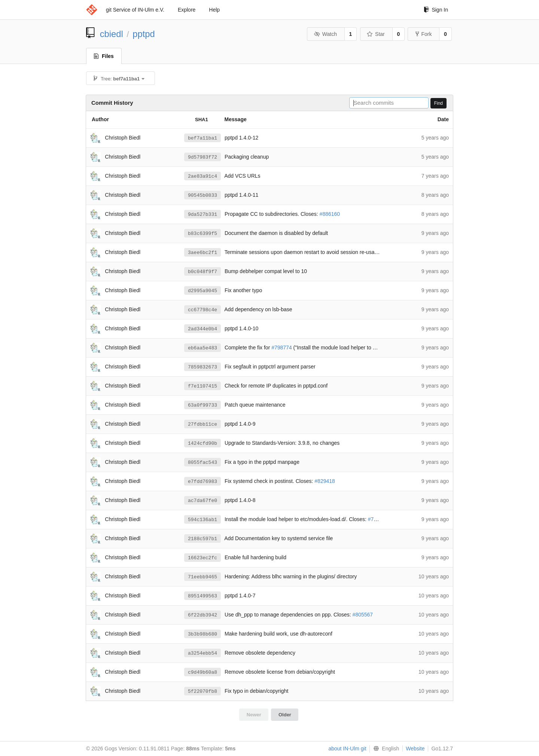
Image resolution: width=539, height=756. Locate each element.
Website (415, 749)
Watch (325, 34)
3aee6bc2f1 (202, 252)
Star (376, 34)
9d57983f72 (202, 157)
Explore (187, 10)
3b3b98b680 (202, 634)
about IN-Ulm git (347, 749)
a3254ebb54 (202, 653)
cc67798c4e (202, 310)
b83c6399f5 (202, 233)
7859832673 (202, 367)
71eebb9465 (202, 577)
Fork (424, 34)
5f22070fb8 (202, 691)
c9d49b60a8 (202, 672)
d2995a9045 (202, 291)
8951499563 (202, 596)
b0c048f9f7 (202, 272)
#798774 (282, 348)
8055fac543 (202, 462)
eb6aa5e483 (202, 348)
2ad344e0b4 (202, 329)
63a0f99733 (202, 405)
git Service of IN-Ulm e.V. (135, 10)
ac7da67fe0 (202, 501)
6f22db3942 (202, 615)
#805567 (363, 615)
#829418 (325, 481)
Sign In (436, 10)
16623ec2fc (202, 558)
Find (438, 103)
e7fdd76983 (202, 481)
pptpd (144, 34)
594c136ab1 (202, 520)
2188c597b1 (202, 539)
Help (214, 10)
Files (104, 56)
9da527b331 (202, 214)
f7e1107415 (202, 386)
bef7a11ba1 (202, 138)
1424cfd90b (202, 443)
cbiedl (112, 34)
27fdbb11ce (202, 424)
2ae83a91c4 (202, 176)
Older (285, 715)
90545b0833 (202, 195)
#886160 (330, 214)
